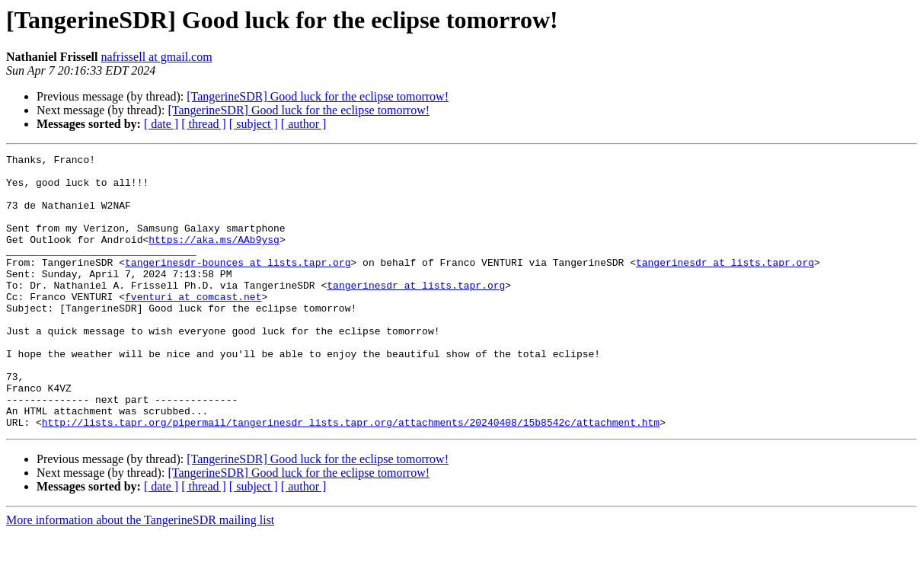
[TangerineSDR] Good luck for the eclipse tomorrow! (318, 96)
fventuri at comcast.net (193, 326)
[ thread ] (204, 124)
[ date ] (161, 124)
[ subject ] (254, 124)
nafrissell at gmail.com (156, 57)
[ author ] (304, 124)
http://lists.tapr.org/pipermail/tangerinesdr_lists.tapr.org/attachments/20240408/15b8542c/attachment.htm (351, 477)
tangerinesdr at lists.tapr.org (725, 285)
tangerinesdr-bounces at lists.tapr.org (238, 285)
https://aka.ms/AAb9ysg (214, 257)
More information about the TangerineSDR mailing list (140, 575)
